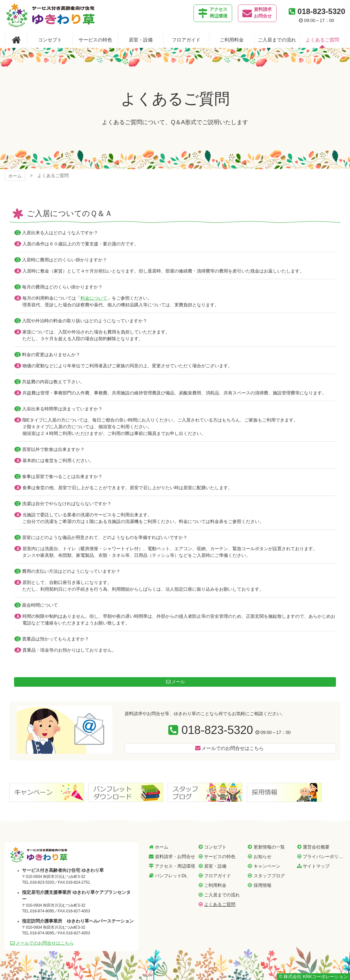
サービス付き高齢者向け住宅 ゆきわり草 (39, 855)
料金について (94, 298)
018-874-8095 (42, 911)
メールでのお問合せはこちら (233, 748)
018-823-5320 (217, 730)
